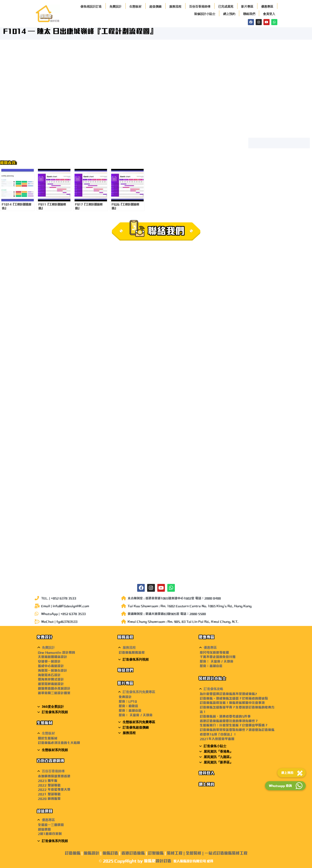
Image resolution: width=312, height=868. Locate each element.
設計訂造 (163, 861)
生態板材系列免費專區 (139, 722)
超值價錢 (155, 6)
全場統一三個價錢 (51, 825)
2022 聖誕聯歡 (49, 785)
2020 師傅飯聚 (49, 799)
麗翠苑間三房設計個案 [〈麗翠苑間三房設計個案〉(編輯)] (54, 693)
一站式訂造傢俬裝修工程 (226, 853)
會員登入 (269, 14)
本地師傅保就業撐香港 (54, 776)
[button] (75, 648)
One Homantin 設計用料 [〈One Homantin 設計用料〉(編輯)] (57, 652)
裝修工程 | (176, 853)
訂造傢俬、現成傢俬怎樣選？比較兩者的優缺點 (234, 698)
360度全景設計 (53, 707)
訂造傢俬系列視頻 (55, 712)
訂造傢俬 (73, 853)
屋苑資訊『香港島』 (218, 752)
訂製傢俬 (156, 853)
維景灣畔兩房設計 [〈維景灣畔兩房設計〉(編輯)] (51, 684)
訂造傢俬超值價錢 (136, 727)
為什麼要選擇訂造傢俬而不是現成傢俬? (228, 694)
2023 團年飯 (48, 781)
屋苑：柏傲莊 (128, 706)
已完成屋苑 (226, 6)
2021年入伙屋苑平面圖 (217, 739)
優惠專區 (267, 6)
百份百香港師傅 (200, 6)
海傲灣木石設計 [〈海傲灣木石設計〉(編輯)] (49, 675)
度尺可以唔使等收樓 (214, 652)
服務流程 (175, 6)
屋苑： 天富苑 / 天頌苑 (136, 715)
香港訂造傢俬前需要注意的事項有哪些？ (229, 721)
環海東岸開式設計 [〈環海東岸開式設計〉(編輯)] (51, 679)
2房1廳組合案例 (50, 834)
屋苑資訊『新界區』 (218, 762)
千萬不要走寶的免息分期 (218, 657)
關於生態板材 (48, 738)
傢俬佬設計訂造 (91, 6)
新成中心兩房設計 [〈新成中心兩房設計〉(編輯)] (51, 666)
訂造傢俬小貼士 (215, 746)
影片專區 (247, 6)
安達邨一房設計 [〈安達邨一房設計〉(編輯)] (49, 661)
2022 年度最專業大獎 (54, 790)
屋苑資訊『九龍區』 (218, 757)
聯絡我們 (249, 14)
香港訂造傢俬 (133, 853)
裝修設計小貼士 (205, 14)
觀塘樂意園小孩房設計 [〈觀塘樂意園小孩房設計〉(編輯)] (54, 688)
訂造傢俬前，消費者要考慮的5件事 (225, 716)
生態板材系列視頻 (55, 750)
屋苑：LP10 (128, 701)
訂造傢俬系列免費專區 (139, 692)
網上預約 (229, 14)
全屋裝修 (193, 853)
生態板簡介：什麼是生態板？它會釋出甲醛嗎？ (234, 725)
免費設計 (115, 6)
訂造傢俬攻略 (213, 689)
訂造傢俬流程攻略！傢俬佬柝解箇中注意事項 (232, 703)
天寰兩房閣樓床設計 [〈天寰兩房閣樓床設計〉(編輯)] (53, 657)
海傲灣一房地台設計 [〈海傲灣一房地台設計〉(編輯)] (53, 670)
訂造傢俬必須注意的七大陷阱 (59, 743)
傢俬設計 (91, 853)
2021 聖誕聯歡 (49, 794)
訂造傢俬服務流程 (132, 652)
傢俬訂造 (110, 853)
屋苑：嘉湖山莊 (130, 710)
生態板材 (135, 6)
